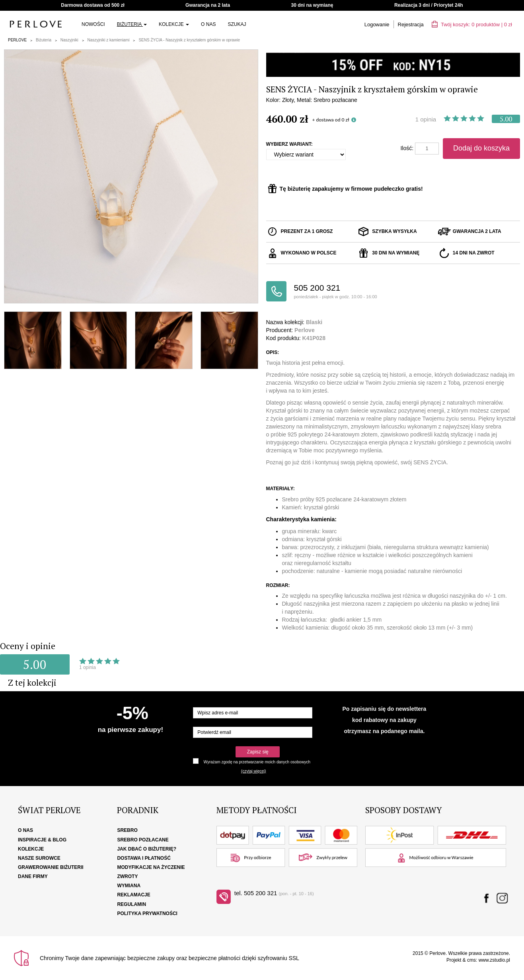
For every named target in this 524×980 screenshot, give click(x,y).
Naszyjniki (69, 40)
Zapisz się (258, 752)
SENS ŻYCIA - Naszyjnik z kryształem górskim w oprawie (189, 40)
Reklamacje (133, 895)
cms (471, 960)
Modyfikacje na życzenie (151, 867)
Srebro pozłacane (143, 840)
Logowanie (377, 24)
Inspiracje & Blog (42, 840)
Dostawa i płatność (144, 858)
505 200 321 (344, 292)
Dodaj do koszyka (481, 148)
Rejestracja (411, 24)
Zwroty (127, 876)
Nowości (93, 24)
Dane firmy (33, 876)
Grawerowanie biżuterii (51, 867)
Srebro (127, 830)
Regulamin (131, 904)
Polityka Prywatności (147, 913)
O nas (208, 24)
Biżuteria (132, 24)
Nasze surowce (39, 858)
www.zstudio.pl (494, 960)
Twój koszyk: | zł (472, 24)
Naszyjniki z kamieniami (109, 40)
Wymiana (129, 886)
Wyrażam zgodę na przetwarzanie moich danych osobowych (257, 762)
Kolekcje (174, 24)
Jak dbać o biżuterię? (147, 849)
